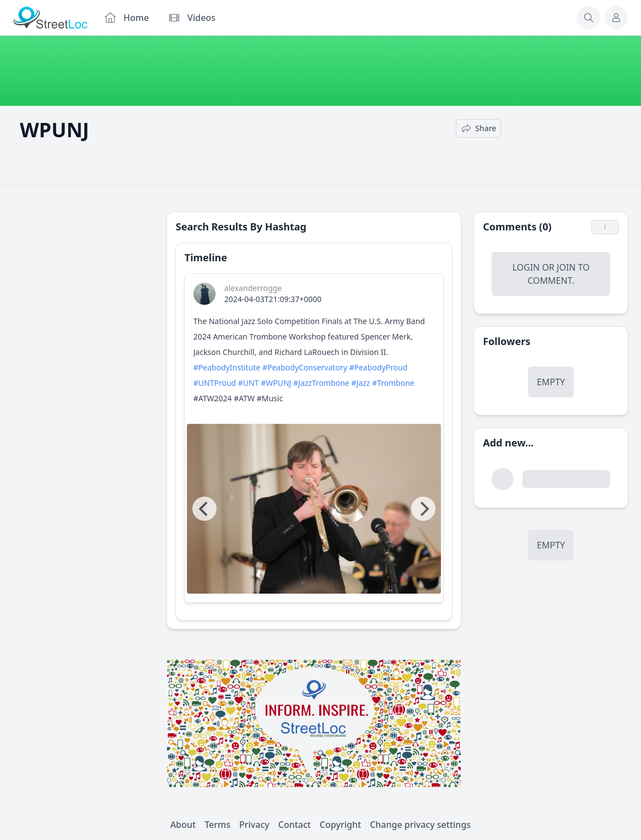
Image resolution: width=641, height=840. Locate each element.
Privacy (254, 825)
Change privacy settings (420, 825)
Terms (217, 825)
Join (566, 267)
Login (526, 267)
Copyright (340, 825)
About (183, 825)
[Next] (423, 509)
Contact (295, 825)
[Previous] (204, 509)
